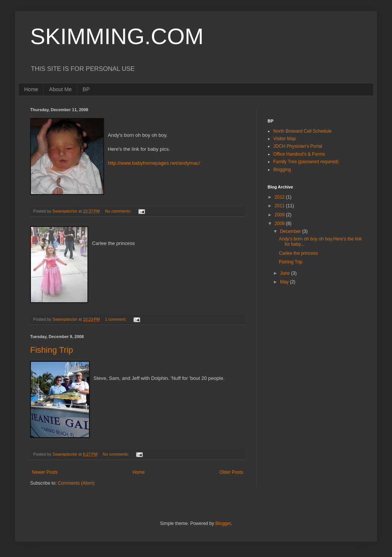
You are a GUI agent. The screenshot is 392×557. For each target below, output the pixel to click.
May (285, 282)
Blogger (223, 523)
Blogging (282, 170)
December (291, 231)
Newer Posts (45, 472)
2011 (280, 206)
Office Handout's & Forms (299, 154)
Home (31, 89)
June (286, 273)
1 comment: (116, 319)
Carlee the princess (298, 253)
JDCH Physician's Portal (298, 146)
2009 (280, 215)
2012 (280, 197)
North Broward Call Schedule (302, 131)
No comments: (119, 211)
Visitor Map (285, 139)
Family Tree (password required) (306, 162)
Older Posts (231, 472)
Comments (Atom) (76, 483)
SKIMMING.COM (117, 36)
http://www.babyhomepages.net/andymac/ (154, 163)
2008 (280, 223)
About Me (60, 89)
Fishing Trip (52, 350)
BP (86, 89)
